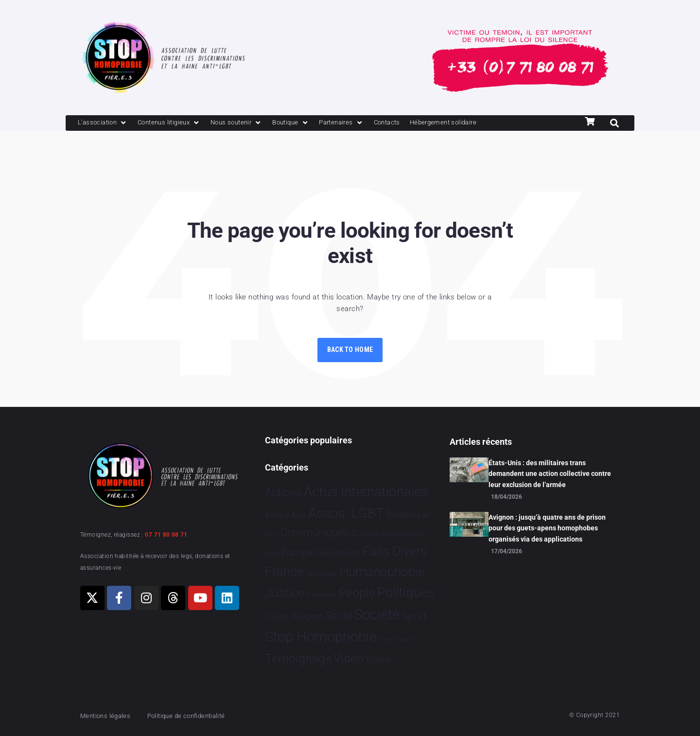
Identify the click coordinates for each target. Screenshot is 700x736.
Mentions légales (109, 716)
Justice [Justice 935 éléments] (285, 593)
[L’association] (106, 123)
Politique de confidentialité (199, 716)
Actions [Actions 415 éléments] (283, 493)
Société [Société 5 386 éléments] (377, 615)
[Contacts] (418, 123)
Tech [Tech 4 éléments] (385, 640)
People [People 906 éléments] (357, 593)
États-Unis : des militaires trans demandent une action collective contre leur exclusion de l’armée (550, 474)
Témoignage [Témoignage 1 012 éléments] (298, 658)
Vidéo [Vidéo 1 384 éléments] (349, 658)
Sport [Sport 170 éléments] (414, 616)
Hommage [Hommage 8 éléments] (322, 574)
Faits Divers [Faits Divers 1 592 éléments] (394, 551)
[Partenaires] (368, 123)
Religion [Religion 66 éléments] (307, 616)
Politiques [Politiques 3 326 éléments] (406, 593)
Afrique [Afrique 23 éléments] (277, 515)
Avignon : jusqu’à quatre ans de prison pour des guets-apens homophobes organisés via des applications (547, 528)
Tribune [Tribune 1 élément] (404, 640)
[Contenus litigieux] (179, 123)
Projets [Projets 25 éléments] (277, 617)
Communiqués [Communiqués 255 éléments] (315, 533)
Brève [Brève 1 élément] (272, 534)
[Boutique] (313, 123)
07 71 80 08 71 (166, 535)
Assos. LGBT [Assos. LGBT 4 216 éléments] (346, 513)
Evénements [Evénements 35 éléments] (338, 553)
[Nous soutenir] (254, 123)
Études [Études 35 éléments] (378, 660)
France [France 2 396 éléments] (284, 572)
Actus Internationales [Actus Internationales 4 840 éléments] (366, 492)
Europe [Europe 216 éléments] (297, 552)
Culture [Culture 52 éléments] (365, 533)
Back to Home (350, 350)
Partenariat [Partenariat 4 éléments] (321, 595)
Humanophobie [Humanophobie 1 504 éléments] (382, 572)
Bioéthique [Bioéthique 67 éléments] (407, 515)
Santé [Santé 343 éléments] (339, 615)
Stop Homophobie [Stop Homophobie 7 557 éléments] (321, 637)
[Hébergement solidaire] (481, 123)
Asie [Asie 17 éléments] (298, 515)
